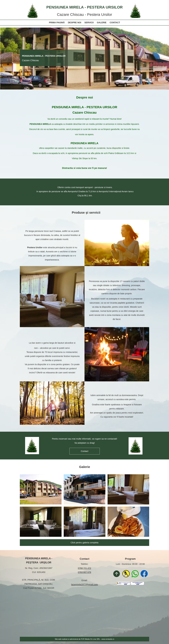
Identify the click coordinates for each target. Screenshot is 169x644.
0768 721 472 (84, 568)
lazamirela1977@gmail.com (84, 584)
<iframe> (84, 614)
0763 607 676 (84, 572)
